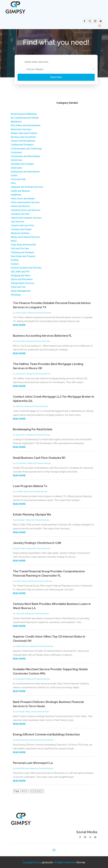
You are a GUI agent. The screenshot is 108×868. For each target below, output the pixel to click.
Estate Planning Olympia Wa (32, 514)
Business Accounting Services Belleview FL (42, 335)
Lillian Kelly (20, 613)
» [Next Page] (42, 791)
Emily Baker (20, 519)
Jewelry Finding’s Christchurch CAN (37, 542)
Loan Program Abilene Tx (30, 485)
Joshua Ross (20, 373)
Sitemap (81, 862)
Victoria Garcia (21, 580)
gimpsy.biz (47, 862)
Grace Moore (20, 341)
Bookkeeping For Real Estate (33, 429)
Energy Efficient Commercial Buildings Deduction (46, 734)
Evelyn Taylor (20, 548)
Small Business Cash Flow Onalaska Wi (39, 457)
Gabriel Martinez (22, 739)
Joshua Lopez (21, 312)
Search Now (43, 77)
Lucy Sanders (21, 463)
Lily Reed (19, 491)
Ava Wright (20, 711)
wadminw (19, 406)
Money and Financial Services (39, 312)
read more (19, 324)
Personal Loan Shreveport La (33, 762)
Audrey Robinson (22, 646)
